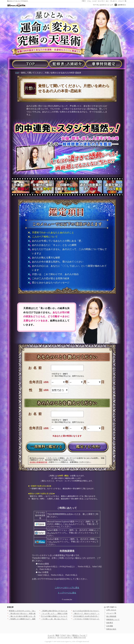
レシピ (95, 1)
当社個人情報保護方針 (38, 462)
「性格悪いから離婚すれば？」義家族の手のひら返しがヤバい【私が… (36, 619)
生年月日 (36, 382)
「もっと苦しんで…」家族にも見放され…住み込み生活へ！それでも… (68, 614)
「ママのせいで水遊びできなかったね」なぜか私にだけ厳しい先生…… (100, 619)
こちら (70, 524)
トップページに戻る (67, 593)
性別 (39, 390)
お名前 (36, 368)
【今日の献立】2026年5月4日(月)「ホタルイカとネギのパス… (96, 616)
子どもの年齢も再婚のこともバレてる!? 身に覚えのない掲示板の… (66, 616)
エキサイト (122, 5)
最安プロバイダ (80, 637)
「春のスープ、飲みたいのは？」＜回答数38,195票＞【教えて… (97, 614)
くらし (89, 1)
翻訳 (58, 635)
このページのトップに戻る (67, 588)
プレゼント (114, 1)
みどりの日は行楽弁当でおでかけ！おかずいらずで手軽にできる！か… (100, 611)
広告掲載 (110, 626)
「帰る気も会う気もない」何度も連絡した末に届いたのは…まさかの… (36, 614)
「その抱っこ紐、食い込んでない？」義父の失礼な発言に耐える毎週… (68, 619)
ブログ (63, 635)
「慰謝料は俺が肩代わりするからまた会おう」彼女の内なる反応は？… (68, 611)
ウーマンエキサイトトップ (103, 5)
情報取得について (113, 620)
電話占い (76, 635)
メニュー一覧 (122, 1)
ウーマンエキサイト (65, 637)
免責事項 (110, 623)
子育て (84, 1)
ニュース (51, 635)
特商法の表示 (111, 629)
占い (107, 1)
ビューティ (101, 1)
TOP (17, 73)
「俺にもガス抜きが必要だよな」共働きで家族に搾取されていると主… (36, 616)
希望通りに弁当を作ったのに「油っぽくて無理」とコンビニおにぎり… (36, 611)
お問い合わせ (111, 610)
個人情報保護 (111, 616)
